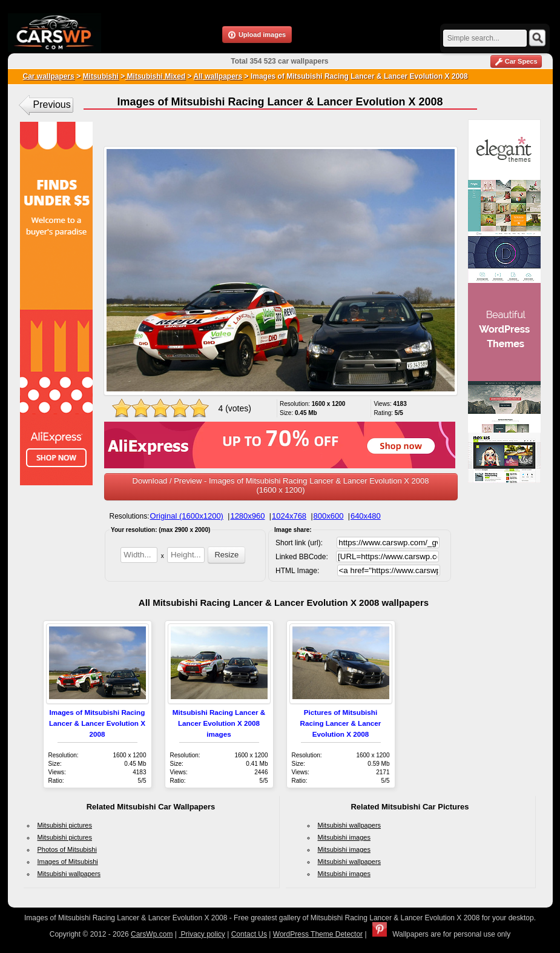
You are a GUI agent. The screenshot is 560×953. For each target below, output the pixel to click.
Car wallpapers (49, 76)
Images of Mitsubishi (68, 862)
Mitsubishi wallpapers (69, 874)
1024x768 (289, 516)
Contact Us (249, 934)
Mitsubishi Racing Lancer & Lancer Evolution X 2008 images (219, 723)
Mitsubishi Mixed (155, 76)
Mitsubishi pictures (65, 825)
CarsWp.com (152, 934)
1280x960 (247, 516)
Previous (52, 105)
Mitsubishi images (344, 837)
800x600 (329, 516)
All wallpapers (218, 76)
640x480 (366, 516)
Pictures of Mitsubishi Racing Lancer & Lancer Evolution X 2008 (341, 723)
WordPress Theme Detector (318, 934)
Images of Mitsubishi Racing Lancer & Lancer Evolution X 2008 (97, 723)
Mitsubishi (101, 76)
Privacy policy (202, 934)
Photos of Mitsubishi (67, 849)
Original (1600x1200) (187, 516)
